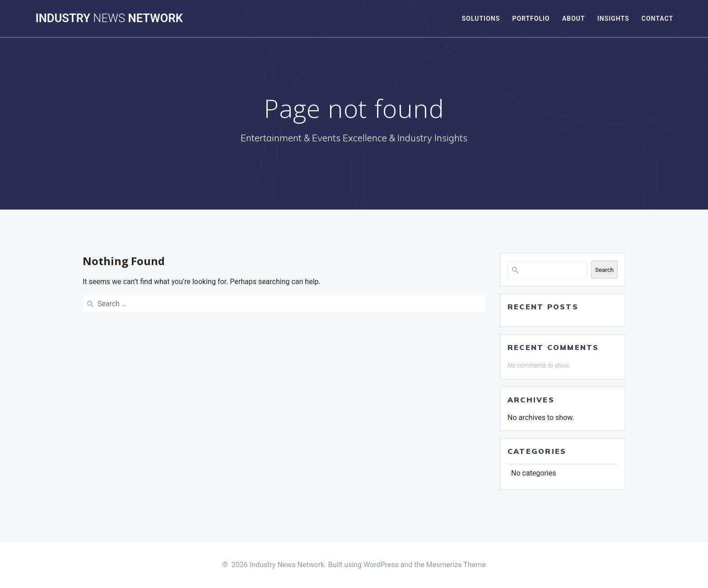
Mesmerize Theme (456, 565)
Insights (613, 19)
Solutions (481, 19)
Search (604, 270)
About (574, 19)
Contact (657, 19)
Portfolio (531, 19)
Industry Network (109, 19)
